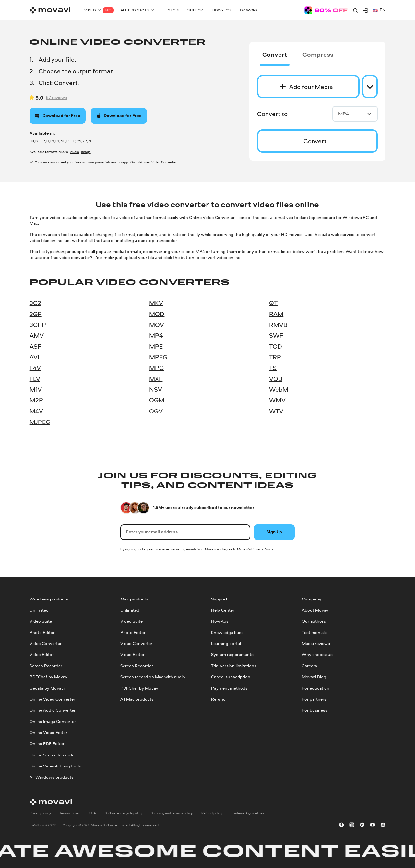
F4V (35, 368)
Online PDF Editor (47, 744)
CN (79, 141)
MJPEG (40, 422)
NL (63, 141)
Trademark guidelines (248, 813)
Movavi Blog (314, 677)
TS (273, 368)
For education (316, 688)
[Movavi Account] (366, 10)
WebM (279, 389)
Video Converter (46, 644)
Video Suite (41, 621)
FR (43, 141)
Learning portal (226, 644)
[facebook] (341, 825)
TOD (276, 346)
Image (86, 152)
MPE (156, 346)
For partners (314, 699)
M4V (36, 411)
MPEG (158, 357)
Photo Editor (42, 632)
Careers (309, 666)
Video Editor (42, 655)
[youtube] (373, 825)
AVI (34, 357)
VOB (276, 379)
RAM (276, 314)
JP (74, 141)
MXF (156, 379)
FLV (35, 379)
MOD (157, 314)
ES (52, 141)
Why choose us (317, 655)
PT (57, 141)
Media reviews (316, 644)
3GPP (38, 325)
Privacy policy (40, 813)
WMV (277, 400)
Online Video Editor (48, 733)
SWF (276, 335)
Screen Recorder (46, 666)
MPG (156, 368)
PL (69, 141)
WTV (276, 411)
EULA (92, 813)
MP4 (355, 114)
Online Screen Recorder (53, 755)
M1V (36, 389)
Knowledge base (227, 632)
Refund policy (212, 813)
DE (37, 141)
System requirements (232, 655)
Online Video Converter (52, 699)
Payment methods (229, 688)
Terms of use (69, 813)
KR (85, 141)
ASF (35, 346)
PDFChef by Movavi (49, 677)
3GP (36, 314)
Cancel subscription (231, 677)
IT (48, 141)
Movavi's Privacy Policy (255, 549)
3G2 (35, 303)
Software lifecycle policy (124, 813)
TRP (275, 357)
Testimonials (314, 632)
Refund (218, 699)
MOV (157, 325)
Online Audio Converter (53, 711)
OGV (156, 411)
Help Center (223, 610)
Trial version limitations (234, 666)
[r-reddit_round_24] (383, 825)
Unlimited (39, 610)
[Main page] (50, 10)
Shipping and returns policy (172, 813)
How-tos (220, 621)
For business (315, 711)
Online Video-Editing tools (55, 766)
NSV (156, 389)
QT (273, 303)
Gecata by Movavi (47, 688)
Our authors (314, 621)
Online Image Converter (53, 722)
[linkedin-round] (362, 825)
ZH (90, 141)
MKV (156, 303)
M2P (36, 400)
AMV (37, 335)
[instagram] (352, 825)
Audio (75, 152)
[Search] (355, 10)
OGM (157, 400)
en (379, 10)
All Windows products (52, 777)
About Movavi (316, 610)
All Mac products (137, 699)
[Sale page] (326, 10)
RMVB (278, 325)
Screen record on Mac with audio (153, 677)
